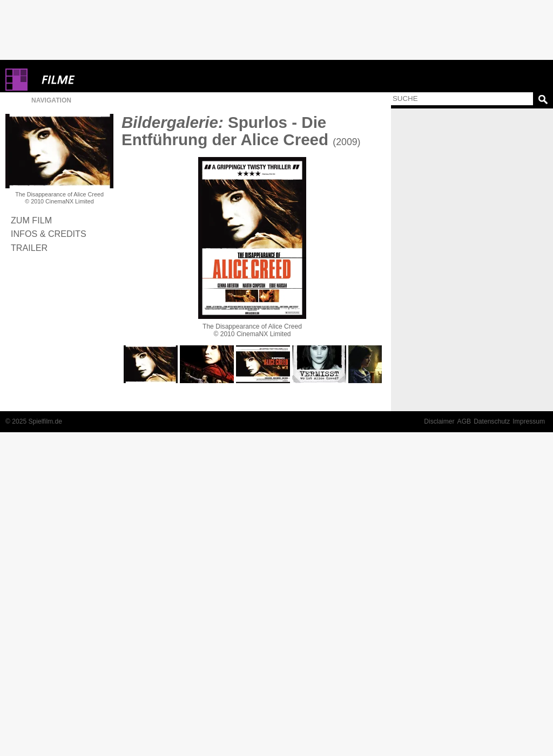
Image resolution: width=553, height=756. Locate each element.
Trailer (29, 248)
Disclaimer (439, 421)
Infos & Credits (49, 234)
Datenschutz (492, 421)
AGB (464, 421)
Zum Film (31, 220)
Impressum (529, 421)
